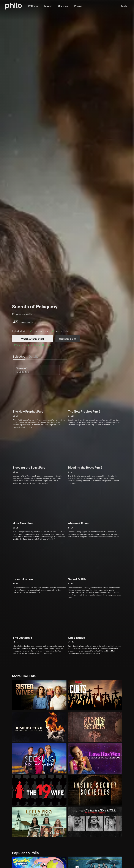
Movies (48, 6)
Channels (63, 6)
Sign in (124, 6)
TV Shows (33, 6)
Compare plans (68, 339)
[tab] (19, 357)
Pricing (78, 6)
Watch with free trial (33, 339)
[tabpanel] (67, 510)
